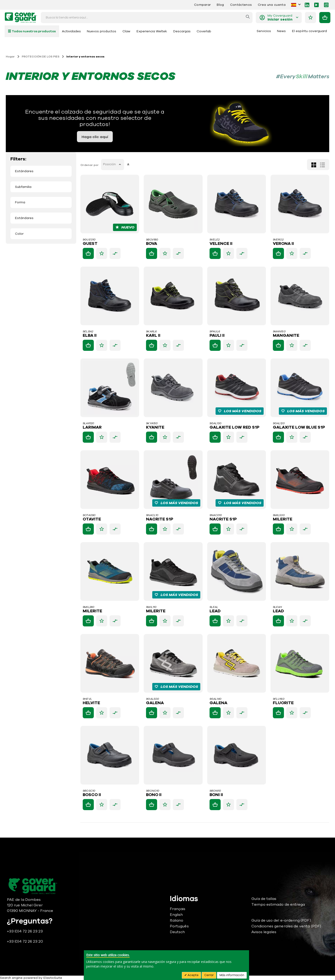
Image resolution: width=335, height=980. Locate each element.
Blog (220, 5)
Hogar (10, 57)
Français (178, 909)
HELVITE (92, 703)
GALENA (155, 703)
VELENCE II (221, 244)
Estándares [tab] (24, 171)
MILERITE (283, 519)
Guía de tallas (264, 899)
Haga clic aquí (95, 137)
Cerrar (209, 975)
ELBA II (90, 336)
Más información (232, 975)
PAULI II (217, 336)
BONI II (216, 795)
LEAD (215, 611)
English (176, 915)
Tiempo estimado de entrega (278, 905)
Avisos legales (264, 932)
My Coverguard (280, 18)
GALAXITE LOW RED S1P (235, 427)
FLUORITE (283, 703)
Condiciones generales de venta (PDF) (286, 926)
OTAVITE (92, 519)
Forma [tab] (20, 202)
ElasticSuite (53, 978)
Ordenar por (90, 165)
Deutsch (177, 932)
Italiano (177, 920)
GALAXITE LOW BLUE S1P (299, 427)
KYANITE (156, 427)
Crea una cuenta (272, 5)
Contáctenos (241, 5)
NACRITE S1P (160, 519)
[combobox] (147, 18)
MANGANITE (286, 336)
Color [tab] (19, 234)
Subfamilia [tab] (23, 187)
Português (179, 926)
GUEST (91, 244)
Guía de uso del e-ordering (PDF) (281, 920)
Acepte (193, 975)
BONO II (154, 795)
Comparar (203, 5)
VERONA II (283, 244)
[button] (102, 253)
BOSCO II (92, 795)
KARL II (154, 336)
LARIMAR (93, 427)
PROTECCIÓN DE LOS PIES (41, 57)
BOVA (152, 244)
